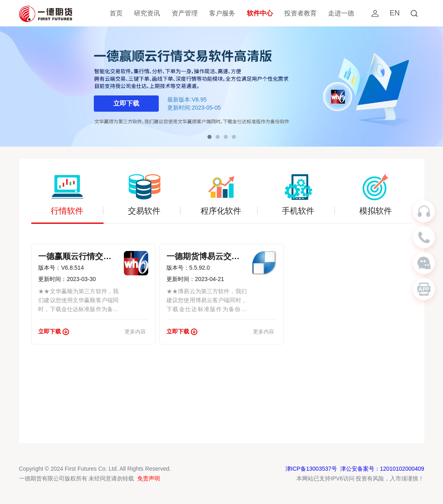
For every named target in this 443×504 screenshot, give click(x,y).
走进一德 (341, 13)
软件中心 (260, 13)
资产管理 (185, 13)
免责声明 (149, 478)
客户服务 (222, 13)
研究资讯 (147, 13)
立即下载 (126, 103)
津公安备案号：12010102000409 (382, 469)
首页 (116, 13)
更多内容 (135, 332)
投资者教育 (300, 13)
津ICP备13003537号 (311, 469)
